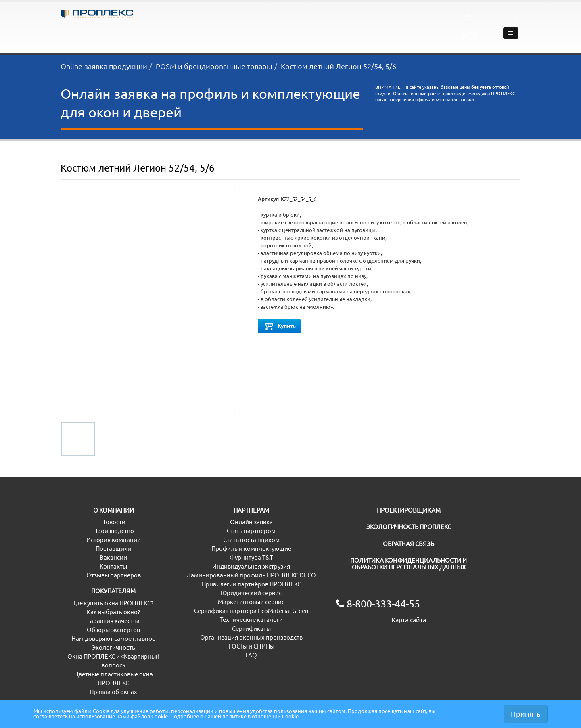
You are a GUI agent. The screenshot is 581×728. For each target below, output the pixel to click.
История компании (88, 543)
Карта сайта (353, 623)
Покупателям (107, 37)
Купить (279, 327)
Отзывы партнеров (88, 578)
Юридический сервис (209, 596)
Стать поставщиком (207, 543)
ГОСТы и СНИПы (202, 649)
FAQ (185, 658)
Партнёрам (168, 37)
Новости (73, 525)
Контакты (74, 569)
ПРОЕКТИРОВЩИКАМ (368, 513)
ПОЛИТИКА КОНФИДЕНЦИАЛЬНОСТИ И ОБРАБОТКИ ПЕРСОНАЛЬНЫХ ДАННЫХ (394, 567)
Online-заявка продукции (104, 66)
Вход (504, 16)
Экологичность (379, 37)
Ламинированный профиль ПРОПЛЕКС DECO (243, 578)
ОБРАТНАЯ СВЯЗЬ (362, 547)
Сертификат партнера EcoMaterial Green (236, 614)
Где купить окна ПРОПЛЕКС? (100, 606)
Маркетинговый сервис (212, 605)
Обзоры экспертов (87, 633)
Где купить (492, 37)
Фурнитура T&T (200, 560)
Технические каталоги (210, 622)
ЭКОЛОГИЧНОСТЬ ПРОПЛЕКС (378, 530)
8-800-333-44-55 (312, 17)
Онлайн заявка (200, 525)
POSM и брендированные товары (214, 66)
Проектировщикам (309, 37)
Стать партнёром (203, 534)
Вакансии (74, 560)
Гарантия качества (87, 624)
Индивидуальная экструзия (218, 569)
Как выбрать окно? (87, 615)
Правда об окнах (84, 695)
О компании (440, 37)
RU (475, 13)
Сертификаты (198, 631)
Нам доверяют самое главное (102, 641)
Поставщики (78, 551)
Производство (81, 534)
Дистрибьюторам (234, 37)
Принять (526, 713)
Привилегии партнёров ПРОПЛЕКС (228, 587)
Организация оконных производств (230, 640)
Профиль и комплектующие (219, 551)
